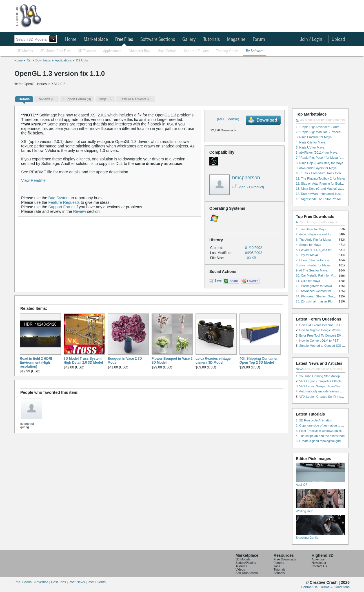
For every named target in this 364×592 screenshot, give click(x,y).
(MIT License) (228, 119)
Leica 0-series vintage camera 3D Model (213, 361)
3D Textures (87, 51)
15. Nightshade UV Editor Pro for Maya (323, 199)
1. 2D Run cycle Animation (314, 420)
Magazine (236, 39)
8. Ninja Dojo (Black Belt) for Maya (319, 163)
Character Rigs (139, 51)
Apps (333, 222)
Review (79, 211)
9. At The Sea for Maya (312, 270)
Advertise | (43, 582)
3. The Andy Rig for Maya (313, 240)
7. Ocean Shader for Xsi (312, 260)
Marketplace (96, 39)
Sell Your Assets (247, 573)
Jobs (277, 566)
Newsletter (319, 563)
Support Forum (62, 207)
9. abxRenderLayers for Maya (316, 168)
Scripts (321, 120)
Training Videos (227, 51)
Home (71, 39)
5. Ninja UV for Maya (310, 147)
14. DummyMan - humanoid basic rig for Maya (328, 194)
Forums (279, 563)
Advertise (318, 559)
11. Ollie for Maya (308, 281)
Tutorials (211, 39)
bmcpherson (246, 178)
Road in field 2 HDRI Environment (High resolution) (36, 363)
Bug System (59, 198)
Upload (338, 39)
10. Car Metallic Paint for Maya (317, 275)
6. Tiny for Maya (307, 255)
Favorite (253, 281)
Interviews (323, 369)
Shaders (339, 120)
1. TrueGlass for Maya (311, 229)
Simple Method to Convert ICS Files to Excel (330, 346)
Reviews (336, 369)
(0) (46, 99)
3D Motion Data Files (56, 51)
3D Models (25, 51)
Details (24, 99)
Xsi (29, 60)
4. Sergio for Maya (308, 245)
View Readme (33, 180)
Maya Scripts (167, 51)
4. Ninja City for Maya (311, 142)
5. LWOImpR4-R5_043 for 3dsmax (320, 250)
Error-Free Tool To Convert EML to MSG (327, 335)
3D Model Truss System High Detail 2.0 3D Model (83, 361)
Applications (112, 51)
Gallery (189, 39)
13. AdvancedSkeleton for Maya (318, 291)
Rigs (329, 120)
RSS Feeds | (24, 582)
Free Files (124, 39)
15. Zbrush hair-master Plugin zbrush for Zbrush (329, 301)
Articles (310, 369)
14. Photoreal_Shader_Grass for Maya (322, 296)
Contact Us (319, 566)
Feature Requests (64, 202)
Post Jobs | (60, 582)
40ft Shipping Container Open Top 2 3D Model (258, 361)
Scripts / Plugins (196, 51)
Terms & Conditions (335, 587)
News (300, 369)
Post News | (78, 582)
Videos (240, 569)
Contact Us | (311, 587)
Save (218, 280)
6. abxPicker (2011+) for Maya (317, 153)
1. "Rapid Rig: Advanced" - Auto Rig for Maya (327, 127)
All (298, 120)
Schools (279, 573)
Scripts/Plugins (246, 563)
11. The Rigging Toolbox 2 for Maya (320, 178)
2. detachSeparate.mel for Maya (318, 234)
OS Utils (82, 60)
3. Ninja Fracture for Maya (314, 137)
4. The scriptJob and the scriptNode (320, 436)
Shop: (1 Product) (248, 187)
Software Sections (158, 39)
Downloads (43, 60)
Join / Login (311, 39)
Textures (241, 566)
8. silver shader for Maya (313, 265)
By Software (255, 51)
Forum (259, 39)
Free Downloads (285, 559)
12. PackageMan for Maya (314, 286)
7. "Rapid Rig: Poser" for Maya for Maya (323, 158)
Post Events (97, 582)
